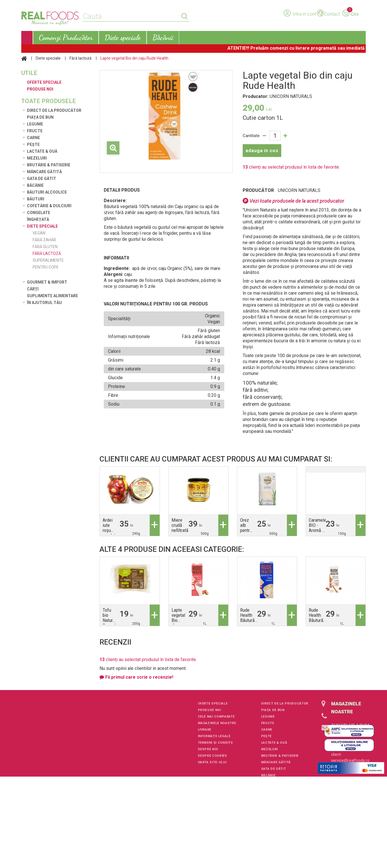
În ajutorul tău (44, 303)
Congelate (39, 213)
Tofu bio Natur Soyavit (109, 618)
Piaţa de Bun (40, 117)
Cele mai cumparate (216, 717)
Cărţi (33, 289)
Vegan (39, 233)
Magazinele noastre (217, 723)
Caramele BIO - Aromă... (318, 525)
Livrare (205, 730)
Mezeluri (37, 158)
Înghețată (38, 219)
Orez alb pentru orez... (246, 528)
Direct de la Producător (54, 110)
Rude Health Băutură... (249, 615)
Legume (35, 124)
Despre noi (208, 749)
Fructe (35, 131)
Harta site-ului (212, 762)
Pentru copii (45, 267)
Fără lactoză (81, 58)
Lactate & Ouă (42, 151)
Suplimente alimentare (52, 296)
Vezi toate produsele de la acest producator (293, 201)
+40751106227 (345, 734)
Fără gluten (45, 247)
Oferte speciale (213, 704)
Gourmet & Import (47, 282)
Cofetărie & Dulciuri (49, 206)
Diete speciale (48, 58)
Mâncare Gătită (44, 172)
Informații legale (214, 736)
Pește (33, 144)
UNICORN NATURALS (299, 190)
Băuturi (36, 199)
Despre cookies (212, 756)
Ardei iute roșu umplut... (111, 528)
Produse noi (210, 710)
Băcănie (35, 185)
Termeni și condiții (215, 743)
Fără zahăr (44, 240)
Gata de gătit (42, 179)
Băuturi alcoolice (47, 192)
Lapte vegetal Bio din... (178, 618)
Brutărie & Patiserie (49, 165)
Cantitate (251, 136)
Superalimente (48, 260)
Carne (33, 138)
